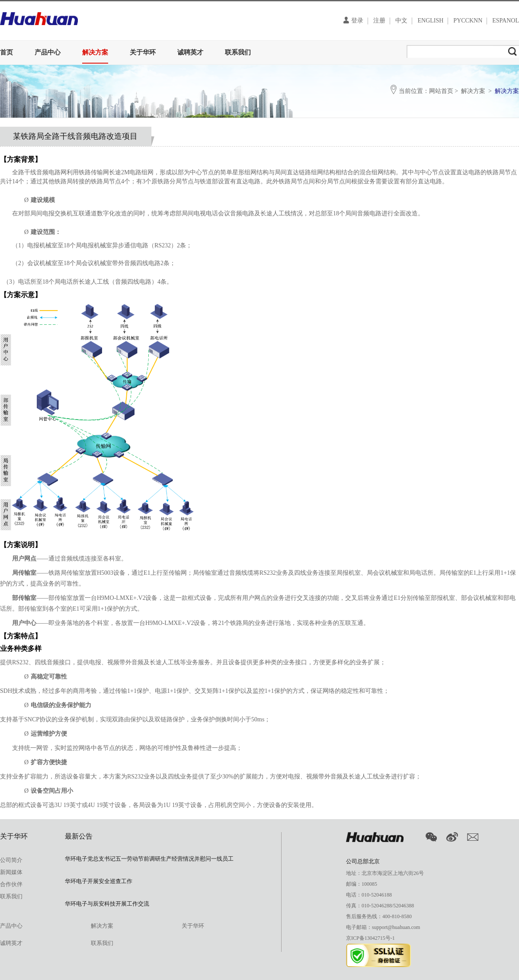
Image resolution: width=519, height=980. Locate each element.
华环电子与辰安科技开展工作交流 (107, 904)
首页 (6, 52)
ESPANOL (506, 21)
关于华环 (143, 52)
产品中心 (48, 52)
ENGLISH (430, 21)
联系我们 (238, 52)
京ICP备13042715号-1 (370, 938)
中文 (401, 21)
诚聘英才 (190, 52)
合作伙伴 (11, 884)
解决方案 (95, 52)
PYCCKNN (468, 21)
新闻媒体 (11, 872)
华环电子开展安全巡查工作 (99, 881)
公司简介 (11, 860)
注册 (379, 21)
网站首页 (441, 91)
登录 (353, 20)
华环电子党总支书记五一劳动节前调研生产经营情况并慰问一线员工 (149, 859)
